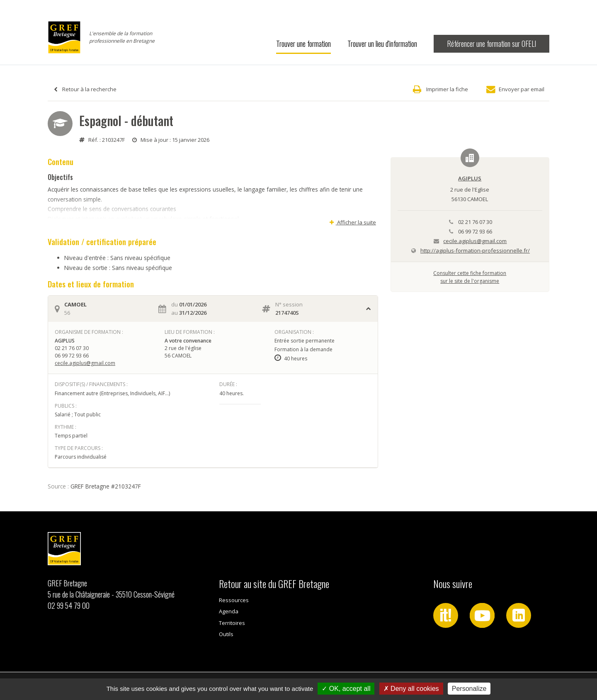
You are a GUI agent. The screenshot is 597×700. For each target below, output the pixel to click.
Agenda (229, 611)
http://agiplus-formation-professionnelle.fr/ (475, 250)
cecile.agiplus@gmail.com (85, 363)
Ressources (234, 600)
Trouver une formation (303, 44)
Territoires (232, 623)
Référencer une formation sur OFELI (491, 44)
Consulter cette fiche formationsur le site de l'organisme (470, 277)
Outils (226, 634)
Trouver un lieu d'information (382, 44)
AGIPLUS (470, 178)
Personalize (469, 689)
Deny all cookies (411, 689)
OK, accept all (346, 689)
